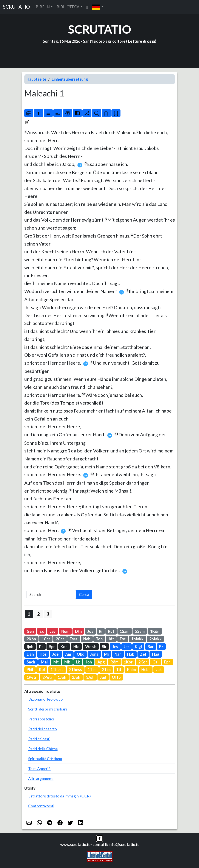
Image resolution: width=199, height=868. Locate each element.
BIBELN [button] (43, 7)
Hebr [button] (146, 670)
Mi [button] (106, 654)
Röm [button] (114, 662)
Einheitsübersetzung (70, 79)
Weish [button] (91, 647)
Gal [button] (156, 662)
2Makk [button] (155, 639)
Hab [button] (131, 654)
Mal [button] (44, 662)
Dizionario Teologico (45, 699)
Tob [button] (99, 639)
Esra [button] (74, 639)
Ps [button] (41, 647)
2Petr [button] (47, 677)
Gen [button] (30, 631)
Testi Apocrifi (39, 769)
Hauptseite (36, 79)
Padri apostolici (41, 719)
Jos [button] (90, 631)
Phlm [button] (131, 670)
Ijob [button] (30, 647)
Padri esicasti (39, 739)
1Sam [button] (125, 631)
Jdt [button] (111, 639)
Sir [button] (104, 647)
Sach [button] (31, 662)
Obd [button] (81, 654)
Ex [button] (42, 631)
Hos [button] (43, 654)
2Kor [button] (143, 662)
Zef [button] (143, 654)
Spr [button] (52, 647)
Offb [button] (116, 677)
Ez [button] (161, 647)
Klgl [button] (138, 647)
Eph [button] (167, 662)
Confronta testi (41, 806)
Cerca (84, 594)
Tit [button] (119, 670)
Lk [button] (78, 662)
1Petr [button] (32, 677)
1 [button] (29, 614)
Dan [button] (30, 654)
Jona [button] (94, 654)
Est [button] (123, 639)
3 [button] (48, 614)
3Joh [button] (90, 677)
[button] (98, 7)
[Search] (51, 595)
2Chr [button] (60, 639)
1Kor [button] (128, 662)
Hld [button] (76, 647)
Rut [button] (111, 631)
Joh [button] (89, 662)
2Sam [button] (140, 631)
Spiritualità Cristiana (45, 759)
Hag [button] (156, 654)
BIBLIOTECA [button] (68, 7)
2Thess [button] (76, 670)
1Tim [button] (92, 670)
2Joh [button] (76, 677)
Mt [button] (56, 662)
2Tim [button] (106, 670)
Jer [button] (126, 647)
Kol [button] (42, 670)
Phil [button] (30, 670)
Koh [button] (64, 647)
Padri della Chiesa (43, 749)
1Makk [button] (137, 639)
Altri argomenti (41, 778)
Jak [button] (159, 670)
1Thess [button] (57, 670)
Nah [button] (118, 654)
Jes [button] (115, 647)
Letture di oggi (142, 41)
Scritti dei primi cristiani (48, 709)
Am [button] (68, 654)
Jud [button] (103, 677)
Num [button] (65, 631)
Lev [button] (53, 631)
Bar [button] (151, 647)
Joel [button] (56, 654)
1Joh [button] (62, 677)
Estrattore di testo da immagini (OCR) (59, 796)
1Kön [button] (155, 631)
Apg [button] (101, 662)
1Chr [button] (46, 639)
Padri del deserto (42, 729)
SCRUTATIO (16, 7)
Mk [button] (67, 662)
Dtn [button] (78, 631)
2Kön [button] (31, 639)
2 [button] (38, 614)
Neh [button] (87, 639)
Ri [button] (101, 631)
